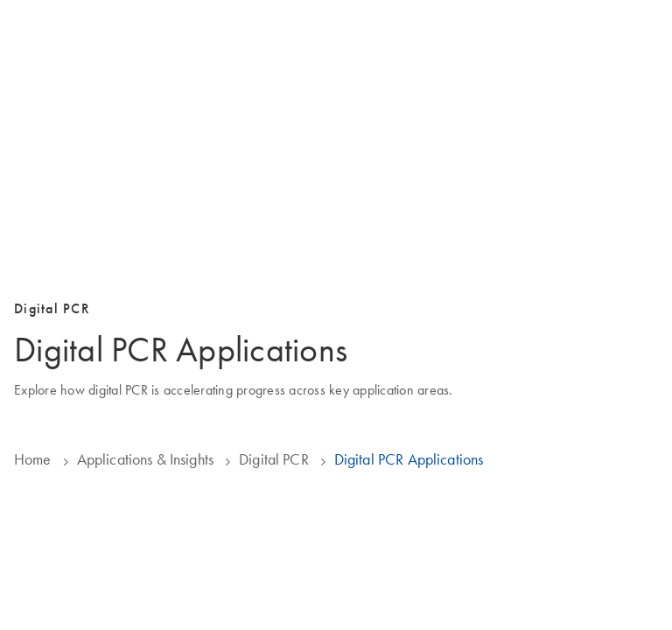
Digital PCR (274, 459)
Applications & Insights (145, 459)
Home (33, 459)
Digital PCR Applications (409, 459)
